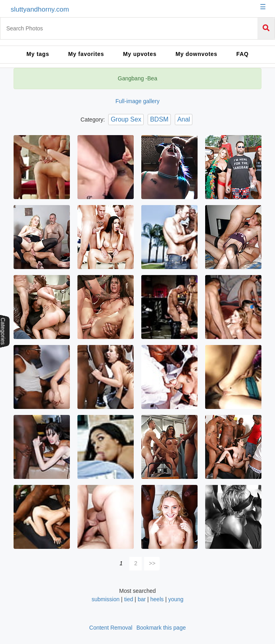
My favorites (86, 54)
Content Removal (111, 628)
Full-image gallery (137, 101)
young (176, 599)
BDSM (159, 119)
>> (152, 563)
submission (106, 599)
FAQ (242, 54)
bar (142, 599)
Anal (184, 119)
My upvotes (140, 54)
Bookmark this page (161, 628)
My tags (38, 54)
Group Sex (126, 119)
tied (129, 599)
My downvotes (197, 54)
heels (157, 599)
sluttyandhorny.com (40, 9)
